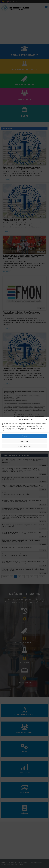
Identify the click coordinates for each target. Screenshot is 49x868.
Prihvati (25, 436)
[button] (46, 419)
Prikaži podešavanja (24, 446)
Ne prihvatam (24, 441)
